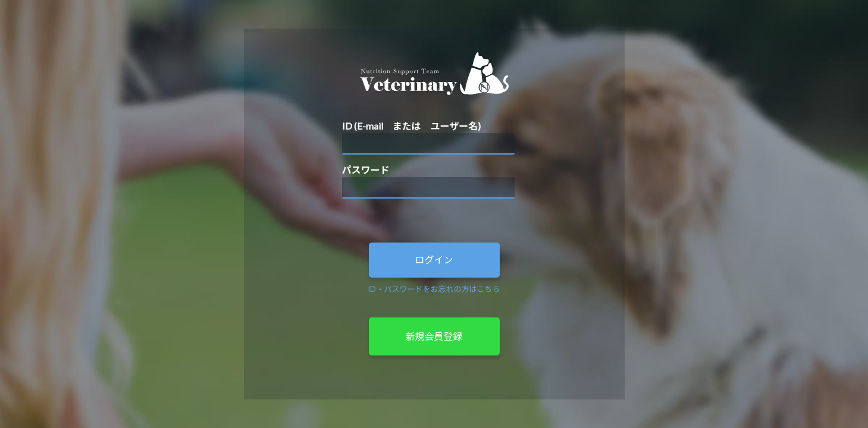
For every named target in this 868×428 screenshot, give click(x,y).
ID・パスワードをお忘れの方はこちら (434, 289)
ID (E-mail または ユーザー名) (412, 126)
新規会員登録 (434, 336)
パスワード (366, 170)
